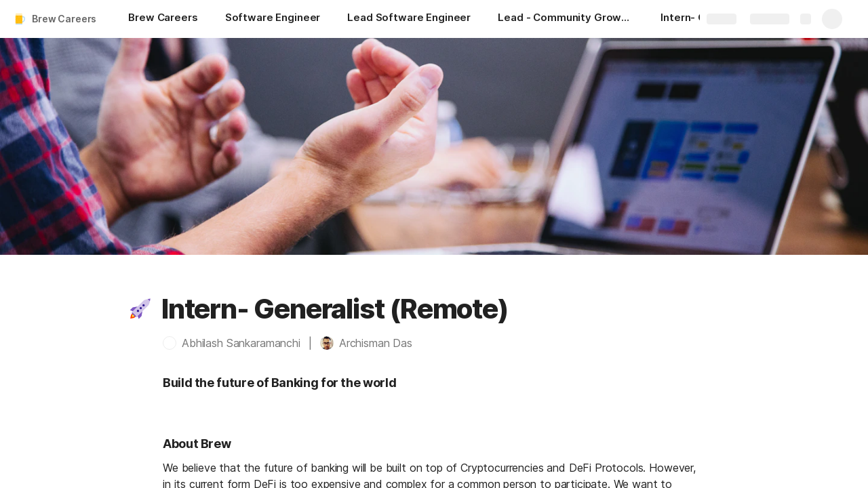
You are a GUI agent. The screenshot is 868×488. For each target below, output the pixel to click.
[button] (140, 309)
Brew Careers (64, 19)
